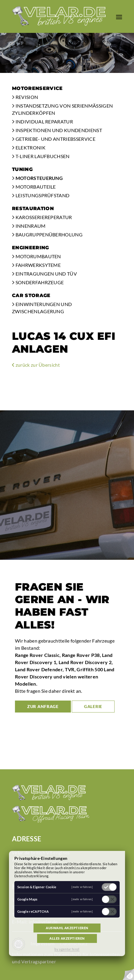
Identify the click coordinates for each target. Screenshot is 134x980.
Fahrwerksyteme (36, 265)
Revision (25, 97)
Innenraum (29, 226)
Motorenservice (37, 88)
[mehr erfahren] (82, 887)
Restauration (33, 208)
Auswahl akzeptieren (67, 928)
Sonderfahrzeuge (38, 282)
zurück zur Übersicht (36, 365)
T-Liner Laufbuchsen (41, 156)
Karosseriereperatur (42, 217)
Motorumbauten (36, 256)
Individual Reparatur (42, 121)
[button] (119, 16)
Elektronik (29, 147)
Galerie (93, 706)
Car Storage (31, 295)
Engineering (31, 248)
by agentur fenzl (67, 949)
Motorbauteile (34, 187)
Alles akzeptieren (67, 938)
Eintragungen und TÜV (44, 274)
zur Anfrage (43, 706)
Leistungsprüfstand (41, 195)
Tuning (22, 169)
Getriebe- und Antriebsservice (54, 139)
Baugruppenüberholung (47, 234)
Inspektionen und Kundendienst (57, 130)
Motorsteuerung (37, 178)
